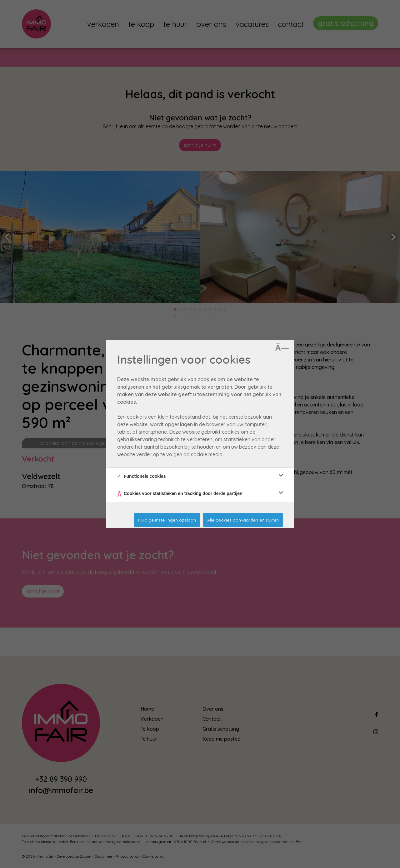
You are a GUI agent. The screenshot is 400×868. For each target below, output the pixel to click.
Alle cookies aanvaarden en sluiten (243, 520)
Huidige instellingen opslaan (167, 520)
